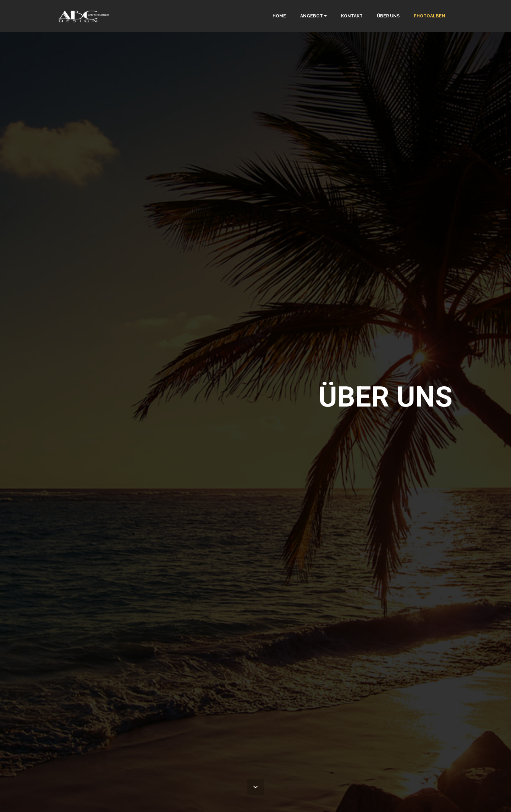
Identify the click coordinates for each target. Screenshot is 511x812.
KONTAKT (352, 16)
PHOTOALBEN (430, 16)
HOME (279, 16)
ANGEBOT (312, 16)
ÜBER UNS (388, 16)
